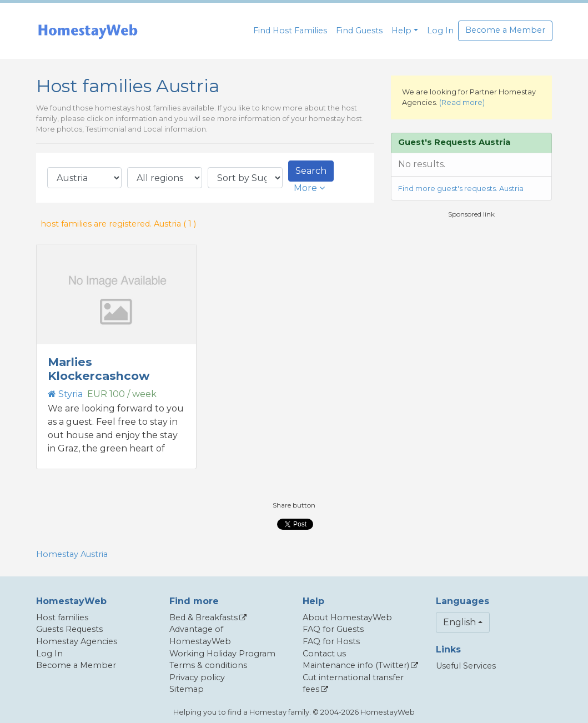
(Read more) (462, 102)
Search (311, 171)
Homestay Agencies (77, 641)
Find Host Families (290, 31)
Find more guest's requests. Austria (461, 189)
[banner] (88, 31)
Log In (440, 31)
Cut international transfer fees (353, 684)
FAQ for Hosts (331, 641)
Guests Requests (69, 629)
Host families (62, 617)
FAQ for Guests (333, 629)
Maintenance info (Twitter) (356, 665)
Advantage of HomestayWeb (200, 635)
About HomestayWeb (347, 617)
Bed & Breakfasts (203, 617)
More (309, 188)
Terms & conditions (208, 665)
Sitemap (187, 689)
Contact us (324, 654)
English (459, 622)
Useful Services (466, 666)
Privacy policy (197, 677)
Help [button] (401, 31)
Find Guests (359, 31)
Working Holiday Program (222, 654)
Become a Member (505, 30)
